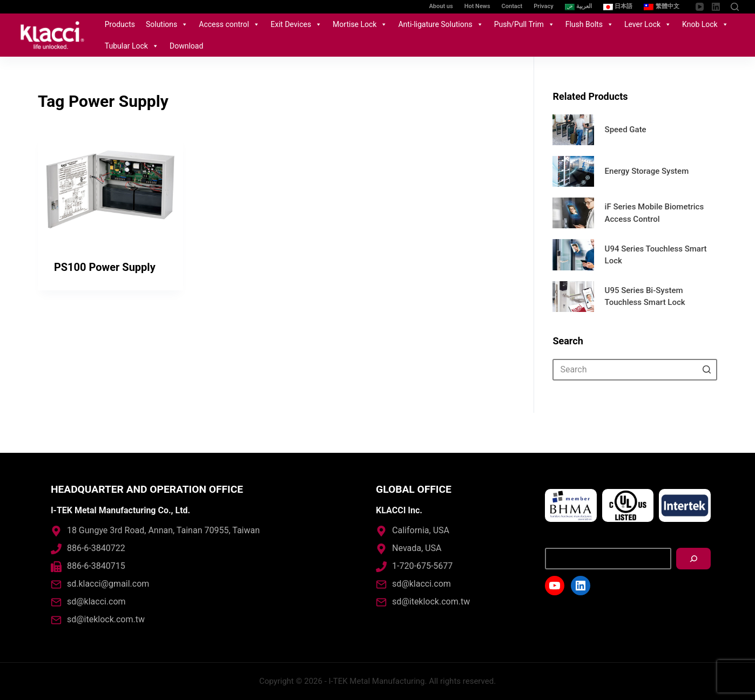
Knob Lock (705, 24)
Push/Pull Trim (524, 24)
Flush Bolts (589, 24)
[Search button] (706, 370)
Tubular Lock (132, 46)
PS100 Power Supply (105, 267)
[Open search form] (735, 7)
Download (186, 46)
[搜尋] (693, 559)
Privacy (543, 6)
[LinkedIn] (716, 7)
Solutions (167, 24)
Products (120, 24)
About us (441, 6)
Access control (229, 24)
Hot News (477, 6)
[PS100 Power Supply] (110, 189)
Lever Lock (648, 24)
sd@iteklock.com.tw (106, 619)
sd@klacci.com (96, 602)
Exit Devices (296, 24)
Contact (512, 6)
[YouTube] (700, 7)
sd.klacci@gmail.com (108, 584)
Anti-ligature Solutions (440, 24)
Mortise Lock (360, 24)
